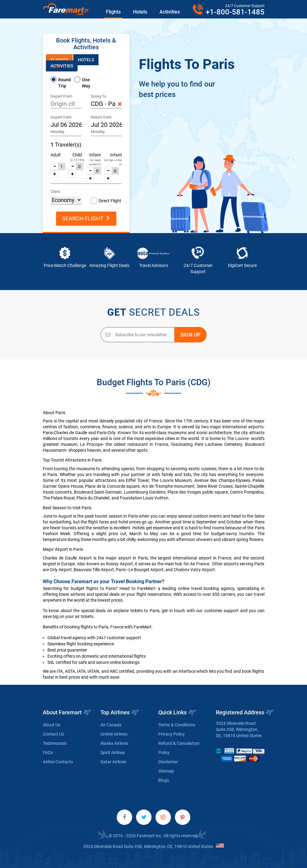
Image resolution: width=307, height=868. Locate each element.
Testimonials (55, 743)
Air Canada (111, 725)
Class (55, 191)
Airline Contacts (58, 762)
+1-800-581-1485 (235, 12)
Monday (57, 132)
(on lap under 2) (113, 162)
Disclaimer (168, 762)
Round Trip (65, 83)
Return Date (101, 117)
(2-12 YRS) (77, 160)
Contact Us (53, 734)
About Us (52, 725)
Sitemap (166, 771)
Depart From (61, 96)
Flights (113, 12)
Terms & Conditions (177, 725)
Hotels (140, 12)
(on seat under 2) (95, 162)
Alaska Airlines (114, 743)
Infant (95, 155)
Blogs (164, 780)
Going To (99, 96)
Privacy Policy (172, 734)
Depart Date (61, 117)
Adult (56, 155)
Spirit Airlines (113, 753)
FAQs (48, 753)
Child (77, 155)
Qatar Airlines (113, 762)
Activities (170, 12)
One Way (86, 83)
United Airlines (114, 734)
